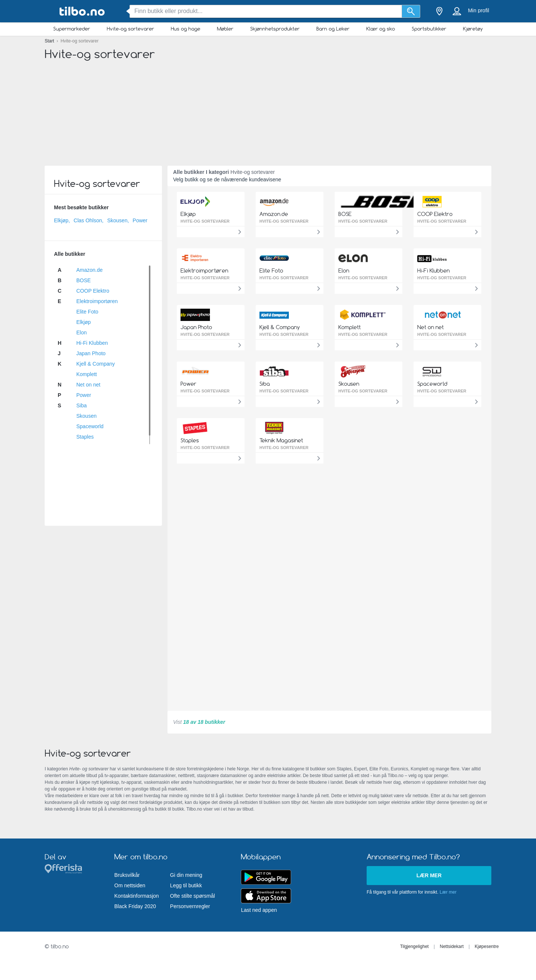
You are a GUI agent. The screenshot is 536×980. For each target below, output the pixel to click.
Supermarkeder (72, 29)
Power (140, 220)
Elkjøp (61, 220)
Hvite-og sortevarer (130, 29)
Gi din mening (186, 875)
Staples (85, 437)
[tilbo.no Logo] (82, 11)
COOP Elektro (93, 291)
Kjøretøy (473, 29)
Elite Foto (87, 312)
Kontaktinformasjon (137, 896)
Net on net (88, 385)
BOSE (84, 280)
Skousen (117, 220)
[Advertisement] (268, 108)
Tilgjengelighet (414, 946)
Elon (82, 332)
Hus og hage (186, 29)
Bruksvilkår (127, 875)
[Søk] (411, 11)
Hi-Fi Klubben (92, 343)
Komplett (87, 374)
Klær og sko (381, 29)
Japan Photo (91, 353)
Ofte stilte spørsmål (193, 896)
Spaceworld (90, 426)
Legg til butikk (186, 885)
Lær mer (429, 875)
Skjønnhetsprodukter (275, 29)
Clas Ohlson (88, 220)
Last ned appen (259, 910)
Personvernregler (190, 906)
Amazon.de (90, 270)
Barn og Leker (333, 29)
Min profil (478, 10)
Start (50, 41)
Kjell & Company (96, 364)
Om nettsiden (130, 885)
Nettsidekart (452, 946)
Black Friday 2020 (135, 906)
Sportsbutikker (429, 29)
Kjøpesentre (487, 946)
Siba (82, 405)
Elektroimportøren (97, 301)
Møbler (225, 29)
